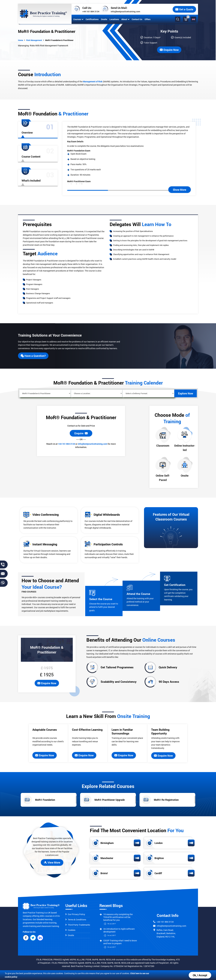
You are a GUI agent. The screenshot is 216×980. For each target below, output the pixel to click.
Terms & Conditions (76, 920)
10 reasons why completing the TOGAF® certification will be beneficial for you (118, 917)
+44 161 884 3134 (91, 11)
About (125, 19)
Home (21, 40)
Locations (114, 19)
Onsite (104, 19)
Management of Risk (93, 81)
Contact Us (137, 19)
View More (52, 862)
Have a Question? (33, 356)
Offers (148, 19)
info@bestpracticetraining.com (125, 11)
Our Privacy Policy (75, 914)
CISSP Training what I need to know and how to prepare (120, 942)
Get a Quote (184, 9)
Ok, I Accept (200, 975)
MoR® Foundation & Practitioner (59, 40)
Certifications (92, 19)
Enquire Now (169, 50)
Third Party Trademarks (78, 925)
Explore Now (186, 393)
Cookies (70, 930)
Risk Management (34, 40)
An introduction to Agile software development (119, 930)
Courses (78, 19)
